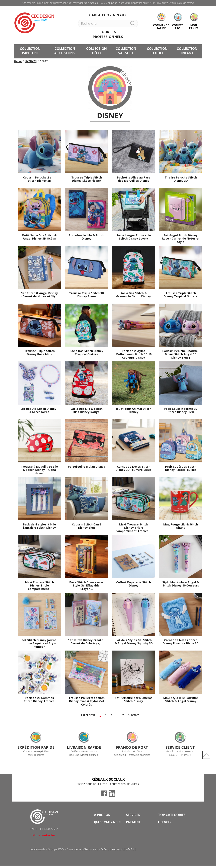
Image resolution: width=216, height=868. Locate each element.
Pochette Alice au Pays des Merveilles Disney (134, 179)
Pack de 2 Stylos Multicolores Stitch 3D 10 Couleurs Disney (134, 354)
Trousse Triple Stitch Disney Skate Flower (87, 179)
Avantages (103, 828)
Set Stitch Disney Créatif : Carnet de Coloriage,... (87, 642)
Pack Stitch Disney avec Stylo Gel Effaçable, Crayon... (87, 586)
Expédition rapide (36, 747)
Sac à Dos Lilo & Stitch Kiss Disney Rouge (87, 411)
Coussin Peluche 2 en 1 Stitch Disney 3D (39, 179)
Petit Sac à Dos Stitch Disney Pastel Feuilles (181, 468)
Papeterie (166, 833)
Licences (165, 822)
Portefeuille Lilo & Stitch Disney (86, 237)
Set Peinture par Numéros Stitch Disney (134, 700)
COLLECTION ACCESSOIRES (65, 51)
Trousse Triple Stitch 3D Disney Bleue (87, 295)
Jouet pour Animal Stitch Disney (134, 411)
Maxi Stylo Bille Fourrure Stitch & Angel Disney (181, 700)
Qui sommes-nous (108, 822)
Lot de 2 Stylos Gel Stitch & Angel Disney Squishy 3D (134, 642)
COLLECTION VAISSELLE (126, 51)
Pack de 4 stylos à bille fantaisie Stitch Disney (39, 526)
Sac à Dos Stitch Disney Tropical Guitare (87, 353)
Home (18, 61)
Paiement (133, 822)
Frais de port (136, 833)
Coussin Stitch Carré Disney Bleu (87, 526)
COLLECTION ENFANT (187, 51)
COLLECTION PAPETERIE (30, 51)
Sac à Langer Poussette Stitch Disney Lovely (134, 237)
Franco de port (132, 747)
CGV (97, 833)
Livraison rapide (84, 747)
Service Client (180, 747)
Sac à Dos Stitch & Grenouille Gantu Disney (134, 295)
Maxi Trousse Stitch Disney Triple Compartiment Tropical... (134, 528)
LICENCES (31, 61)
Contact (133, 839)
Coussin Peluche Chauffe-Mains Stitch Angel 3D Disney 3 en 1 (181, 354)
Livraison (133, 828)
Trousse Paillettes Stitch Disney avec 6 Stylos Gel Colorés (87, 701)
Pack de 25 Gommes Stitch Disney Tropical (39, 700)
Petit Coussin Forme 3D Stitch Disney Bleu (181, 411)
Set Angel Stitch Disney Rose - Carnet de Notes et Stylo (181, 239)
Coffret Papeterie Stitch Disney (134, 584)
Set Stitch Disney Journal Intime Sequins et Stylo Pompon (39, 644)
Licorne (164, 828)
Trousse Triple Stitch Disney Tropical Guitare (181, 295)
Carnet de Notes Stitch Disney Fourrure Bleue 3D (181, 642)
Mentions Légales (108, 839)
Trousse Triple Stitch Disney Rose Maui (39, 353)
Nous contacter (44, 835)
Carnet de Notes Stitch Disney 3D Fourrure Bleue (134, 468)
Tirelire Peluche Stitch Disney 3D (181, 179)
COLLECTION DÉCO (96, 51)
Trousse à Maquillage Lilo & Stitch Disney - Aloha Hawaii (39, 470)
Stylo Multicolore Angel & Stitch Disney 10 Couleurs (181, 584)
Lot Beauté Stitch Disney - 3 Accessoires (39, 411)
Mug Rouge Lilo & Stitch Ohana (181, 526)
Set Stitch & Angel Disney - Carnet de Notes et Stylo (39, 295)
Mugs (162, 839)
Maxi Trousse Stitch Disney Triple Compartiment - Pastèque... (39, 586)
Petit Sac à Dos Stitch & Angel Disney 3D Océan (39, 237)
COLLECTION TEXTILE (157, 51)
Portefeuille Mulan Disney (87, 467)
